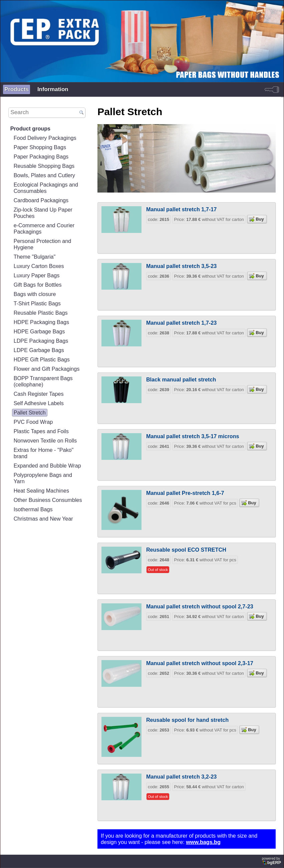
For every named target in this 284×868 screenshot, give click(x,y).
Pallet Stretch (30, 412)
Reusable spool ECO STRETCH (186, 550)
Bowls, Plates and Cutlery (44, 175)
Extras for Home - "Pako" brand (44, 453)
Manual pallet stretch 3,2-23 (181, 777)
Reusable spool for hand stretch (187, 720)
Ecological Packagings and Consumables (46, 188)
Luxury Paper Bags (37, 275)
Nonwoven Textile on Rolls (45, 441)
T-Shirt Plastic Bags (37, 303)
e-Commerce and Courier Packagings (44, 228)
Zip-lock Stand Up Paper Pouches (43, 213)
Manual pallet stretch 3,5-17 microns (193, 436)
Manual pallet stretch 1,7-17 (181, 209)
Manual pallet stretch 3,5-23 (181, 266)
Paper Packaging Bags (41, 157)
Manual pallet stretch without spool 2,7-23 (200, 606)
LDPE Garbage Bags (39, 350)
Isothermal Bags (33, 509)
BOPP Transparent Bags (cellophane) (43, 381)
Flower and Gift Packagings (47, 369)
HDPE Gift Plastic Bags (42, 359)
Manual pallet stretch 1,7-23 (181, 323)
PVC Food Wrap (33, 422)
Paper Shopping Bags (40, 147)
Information (53, 89)
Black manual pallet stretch (181, 379)
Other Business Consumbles (48, 500)
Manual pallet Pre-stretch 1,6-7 (185, 493)
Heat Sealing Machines (41, 491)
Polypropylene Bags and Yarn (43, 478)
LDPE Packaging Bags (41, 341)
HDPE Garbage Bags (39, 331)
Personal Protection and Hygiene (43, 244)
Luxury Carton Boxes (39, 266)
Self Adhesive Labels (39, 403)
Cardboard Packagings (41, 200)
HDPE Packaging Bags (41, 322)
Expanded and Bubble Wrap (47, 466)
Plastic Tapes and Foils (41, 431)
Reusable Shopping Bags (44, 166)
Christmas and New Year (43, 519)
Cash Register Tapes (39, 394)
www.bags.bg (203, 842)
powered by (272, 861)
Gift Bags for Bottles (38, 285)
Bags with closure (35, 294)
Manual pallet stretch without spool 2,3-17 (200, 663)
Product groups (30, 128)
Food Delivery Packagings (45, 138)
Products (17, 89)
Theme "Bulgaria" (35, 257)
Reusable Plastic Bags (41, 313)
